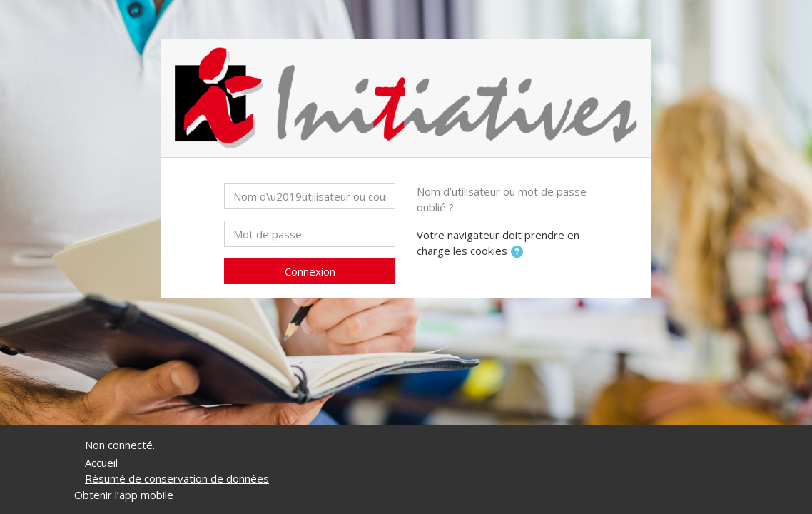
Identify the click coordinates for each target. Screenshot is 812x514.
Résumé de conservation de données (177, 478)
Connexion (310, 271)
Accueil (101, 463)
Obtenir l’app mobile (124, 495)
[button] (519, 252)
